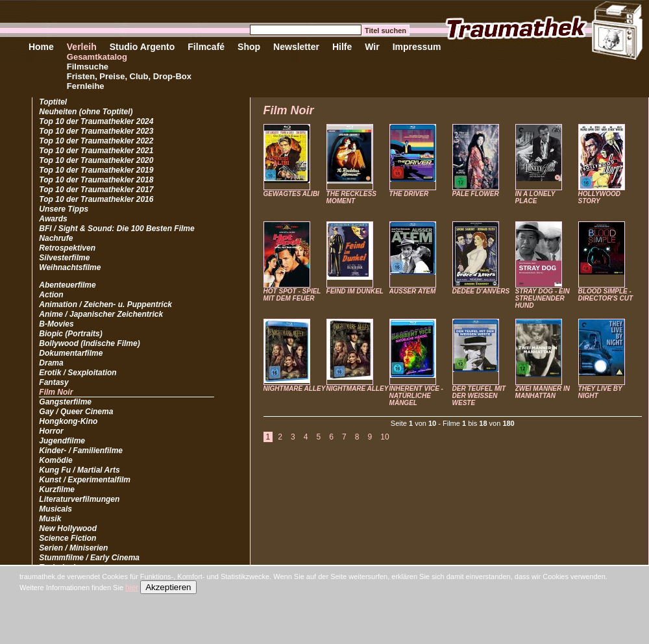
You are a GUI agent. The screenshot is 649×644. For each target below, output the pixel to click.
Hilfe (342, 47)
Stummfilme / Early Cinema (89, 558)
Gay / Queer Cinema (76, 412)
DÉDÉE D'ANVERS (481, 291)
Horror (51, 431)
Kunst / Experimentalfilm (85, 480)
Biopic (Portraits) (70, 334)
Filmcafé (206, 47)
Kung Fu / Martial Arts (79, 470)
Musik (50, 519)
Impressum (417, 47)
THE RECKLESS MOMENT (351, 197)
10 (385, 437)
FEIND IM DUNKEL (355, 291)
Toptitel (53, 102)
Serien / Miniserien (73, 548)
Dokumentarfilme (71, 353)
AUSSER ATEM (413, 291)
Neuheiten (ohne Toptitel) (86, 112)
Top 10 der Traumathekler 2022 (96, 141)
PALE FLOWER (476, 194)
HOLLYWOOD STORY (599, 197)
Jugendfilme (62, 441)
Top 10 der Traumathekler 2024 (96, 121)
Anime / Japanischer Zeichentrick (101, 314)
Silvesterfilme (64, 258)
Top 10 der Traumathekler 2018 (96, 180)
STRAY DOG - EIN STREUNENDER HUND (543, 298)
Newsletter (296, 47)
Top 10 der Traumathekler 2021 (96, 151)
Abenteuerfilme (67, 285)
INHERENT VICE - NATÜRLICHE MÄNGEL (416, 396)
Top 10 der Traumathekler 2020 (96, 160)
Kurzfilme (57, 489)
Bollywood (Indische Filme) (89, 343)
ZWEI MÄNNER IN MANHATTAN (543, 392)
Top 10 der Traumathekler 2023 (96, 131)
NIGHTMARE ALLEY (295, 389)
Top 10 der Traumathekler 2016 (96, 199)
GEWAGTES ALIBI (291, 194)
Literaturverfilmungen (79, 499)
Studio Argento (142, 47)
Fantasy (54, 382)
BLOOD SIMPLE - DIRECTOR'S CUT (606, 295)
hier (132, 588)
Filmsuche (88, 67)
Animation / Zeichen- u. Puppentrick (105, 304)
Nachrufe (56, 238)
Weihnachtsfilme (70, 267)
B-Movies (56, 324)
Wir (372, 47)
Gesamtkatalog (97, 57)
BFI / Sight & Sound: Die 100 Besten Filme (116, 229)
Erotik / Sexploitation (78, 373)
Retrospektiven (67, 248)
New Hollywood (68, 528)
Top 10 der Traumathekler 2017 (96, 190)
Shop (249, 47)
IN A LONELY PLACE (535, 197)
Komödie (55, 460)
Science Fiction (67, 538)
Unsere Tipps (64, 209)
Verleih (82, 47)
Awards (53, 219)
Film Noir (56, 392)
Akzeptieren (168, 587)
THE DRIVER (409, 194)
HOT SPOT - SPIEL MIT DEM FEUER (292, 295)
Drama (51, 363)
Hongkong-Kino (68, 421)
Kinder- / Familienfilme (81, 451)
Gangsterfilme (65, 402)
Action (51, 295)
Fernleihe (86, 86)
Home (41, 47)
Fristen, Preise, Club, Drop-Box (129, 76)
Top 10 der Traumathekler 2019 (96, 170)
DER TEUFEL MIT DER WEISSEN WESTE (479, 396)
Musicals (55, 509)
